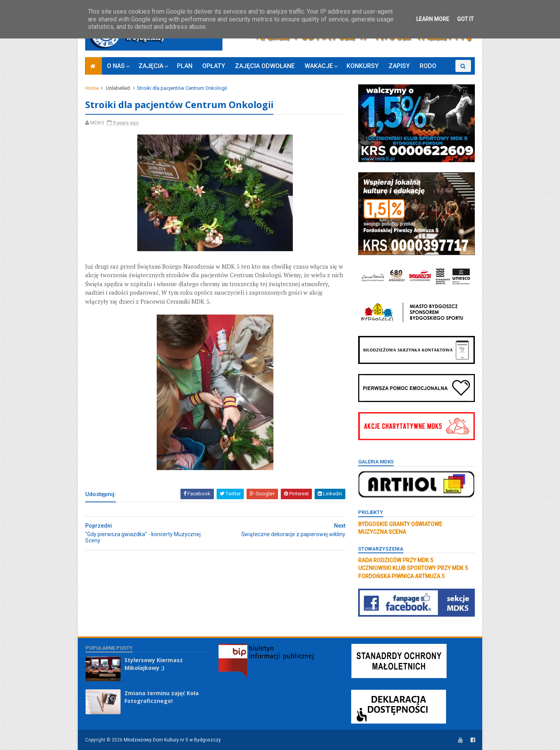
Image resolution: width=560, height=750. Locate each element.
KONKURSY (363, 66)
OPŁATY (214, 66)
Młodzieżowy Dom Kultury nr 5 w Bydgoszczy (173, 740)
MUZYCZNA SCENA (382, 532)
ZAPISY (399, 66)
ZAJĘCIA (151, 66)
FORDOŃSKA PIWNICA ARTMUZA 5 (401, 576)
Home (92, 88)
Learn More (433, 19)
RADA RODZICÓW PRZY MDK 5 (395, 560)
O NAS (116, 66)
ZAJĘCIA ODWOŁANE (265, 66)
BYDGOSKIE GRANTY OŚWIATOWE (400, 524)
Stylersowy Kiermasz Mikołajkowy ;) (154, 664)
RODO (428, 66)
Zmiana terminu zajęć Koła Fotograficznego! (162, 697)
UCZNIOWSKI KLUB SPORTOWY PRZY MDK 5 (413, 568)
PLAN (185, 66)
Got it (465, 19)
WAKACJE (319, 66)
